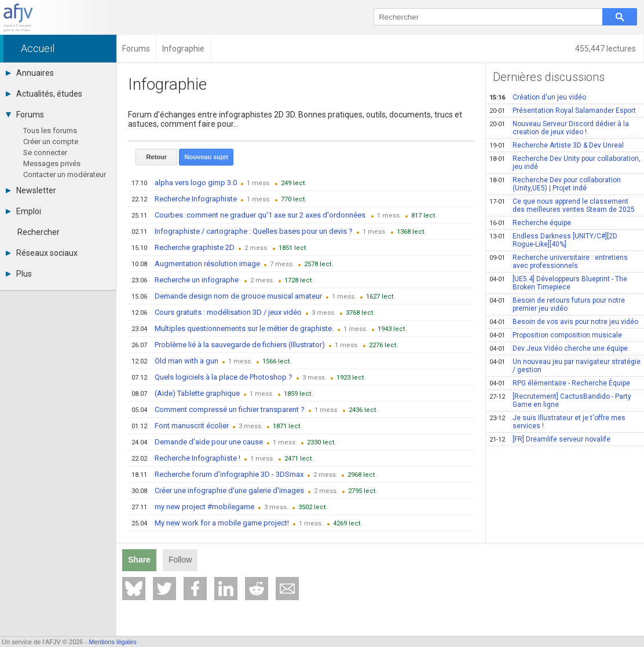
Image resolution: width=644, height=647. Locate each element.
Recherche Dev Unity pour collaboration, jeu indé (565, 163)
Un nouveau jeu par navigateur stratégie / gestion (565, 366)
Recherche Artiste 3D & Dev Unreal (557, 145)
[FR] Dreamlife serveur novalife (550, 439)
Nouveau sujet (206, 157)
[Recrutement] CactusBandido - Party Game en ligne (560, 400)
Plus (19, 274)
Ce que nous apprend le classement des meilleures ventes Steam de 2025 (562, 205)
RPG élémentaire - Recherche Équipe (560, 383)
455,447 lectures (606, 49)
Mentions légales (113, 642)
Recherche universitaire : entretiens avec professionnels (559, 262)
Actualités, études (44, 94)
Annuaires (30, 73)
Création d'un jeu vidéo (538, 97)
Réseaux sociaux (42, 253)
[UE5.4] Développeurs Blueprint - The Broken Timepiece (558, 283)
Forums (25, 115)
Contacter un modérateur (65, 174)
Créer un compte (51, 141)
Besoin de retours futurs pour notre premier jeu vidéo (557, 304)
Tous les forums (50, 130)
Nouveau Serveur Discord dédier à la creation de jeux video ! (559, 128)
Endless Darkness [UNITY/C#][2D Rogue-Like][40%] (553, 240)
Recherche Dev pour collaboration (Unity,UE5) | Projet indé (555, 184)
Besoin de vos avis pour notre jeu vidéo (564, 322)
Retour (156, 157)
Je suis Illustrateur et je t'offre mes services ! (557, 422)
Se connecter (45, 152)
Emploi (23, 211)
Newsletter (31, 190)
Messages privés (52, 163)
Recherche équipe (530, 223)
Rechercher (39, 232)
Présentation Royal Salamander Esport (563, 111)
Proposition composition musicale (556, 335)
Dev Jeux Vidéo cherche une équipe (559, 348)
